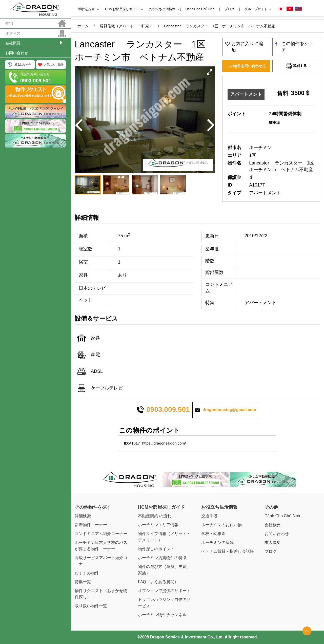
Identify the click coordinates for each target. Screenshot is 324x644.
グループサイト (256, 9)
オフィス (13, 33)
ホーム (83, 26)
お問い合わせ (17, 53)
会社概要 (13, 43)
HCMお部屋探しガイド (122, 9)
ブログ (229, 9)
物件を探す (87, 9)
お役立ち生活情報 (162, 9)
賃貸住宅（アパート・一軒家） (126, 26)
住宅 (9, 23)
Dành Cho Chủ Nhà (200, 9)
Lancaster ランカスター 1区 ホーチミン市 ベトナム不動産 (219, 26)
